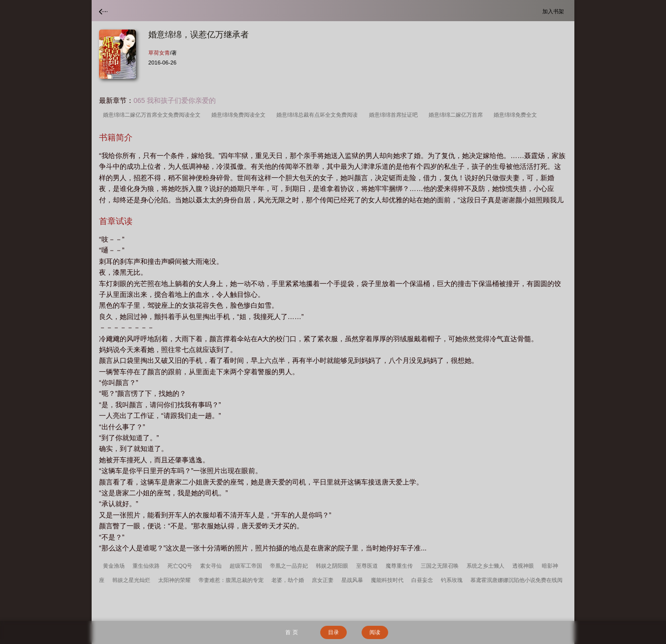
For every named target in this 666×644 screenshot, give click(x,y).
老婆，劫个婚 (288, 580)
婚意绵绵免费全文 (517, 115)
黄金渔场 (114, 566)
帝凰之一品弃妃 (289, 566)
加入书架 (555, 11)
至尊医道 (367, 566)
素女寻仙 (211, 566)
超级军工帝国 (246, 566)
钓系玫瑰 (452, 580)
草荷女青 (159, 53)
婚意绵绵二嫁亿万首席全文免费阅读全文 (153, 115)
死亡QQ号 (180, 566)
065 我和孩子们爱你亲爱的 (175, 100)
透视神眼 (523, 566)
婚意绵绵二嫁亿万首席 (457, 115)
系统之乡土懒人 (485, 566)
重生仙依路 (146, 566)
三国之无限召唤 (440, 566)
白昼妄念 (422, 580)
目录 (333, 632)
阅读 (375, 632)
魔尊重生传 (399, 566)
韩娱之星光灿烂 (131, 580)
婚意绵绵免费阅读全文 (240, 115)
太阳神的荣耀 (174, 580)
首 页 (291, 632)
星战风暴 (352, 580)
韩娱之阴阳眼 (332, 566)
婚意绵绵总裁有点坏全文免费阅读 (318, 115)
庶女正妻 (323, 580)
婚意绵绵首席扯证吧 (395, 115)
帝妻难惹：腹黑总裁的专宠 (231, 580)
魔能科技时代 (387, 580)
